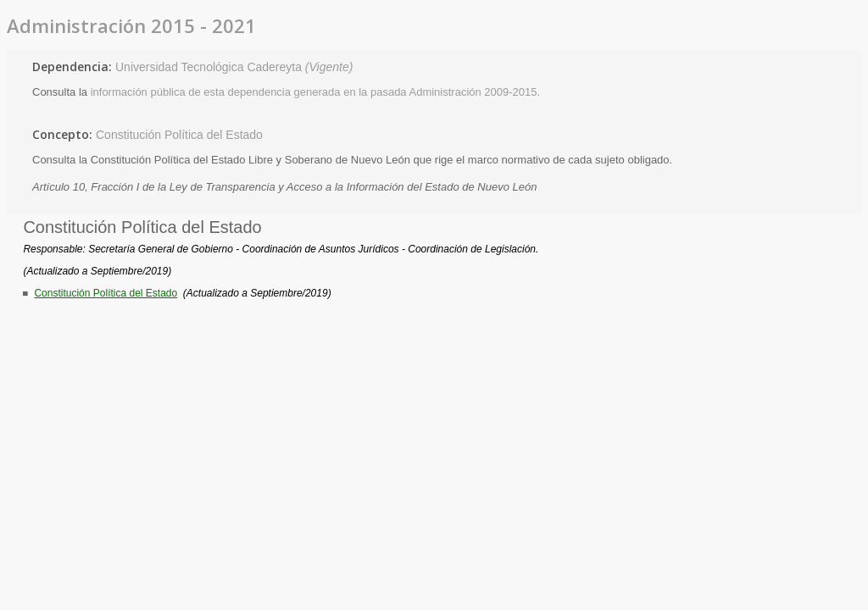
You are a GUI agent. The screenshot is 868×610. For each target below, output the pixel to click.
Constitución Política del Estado (179, 135)
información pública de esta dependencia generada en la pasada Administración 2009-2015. (316, 92)
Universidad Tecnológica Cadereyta (234, 67)
